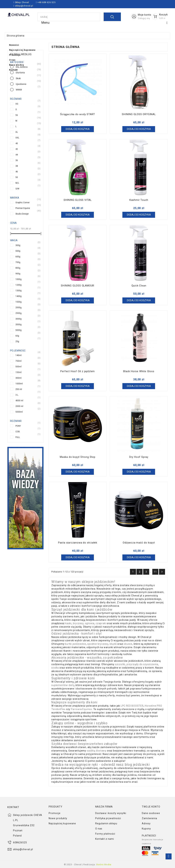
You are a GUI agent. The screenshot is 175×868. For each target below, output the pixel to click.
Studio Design (22, 214)
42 (17, 149)
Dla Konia (20, 72)
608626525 (20, 842)
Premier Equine (23, 208)
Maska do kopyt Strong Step (78, 457)
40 (17, 143)
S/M (17, 188)
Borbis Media (104, 864)
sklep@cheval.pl (24, 6)
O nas (133, 26)
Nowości (46, 26)
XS (17, 104)
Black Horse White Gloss (139, 371)
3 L (17, 395)
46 (17, 171)
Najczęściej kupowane (78, 26)
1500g (18, 302)
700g (18, 262)
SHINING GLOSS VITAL (78, 200)
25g (17, 341)
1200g (18, 285)
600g (18, 256)
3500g (18, 324)
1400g (18, 296)
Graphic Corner (23, 202)
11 (155, 572)
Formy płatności (105, 834)
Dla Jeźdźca (22, 67)
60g (17, 336)
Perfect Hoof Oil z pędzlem (78, 371)
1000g (18, 279)
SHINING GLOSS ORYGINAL (139, 114)
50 (17, 177)
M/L (17, 183)
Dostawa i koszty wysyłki (111, 813)
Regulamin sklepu (106, 823)
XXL (17, 137)
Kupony (146, 829)
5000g (18, 330)
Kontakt (73, 36)
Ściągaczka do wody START (78, 114)
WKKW (19, 90)
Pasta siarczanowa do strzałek (78, 543)
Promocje (112, 26)
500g (18, 251)
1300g (18, 290)
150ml (18, 372)
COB (18, 431)
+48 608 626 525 (46, 2)
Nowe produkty (58, 818)
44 (17, 154)
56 (17, 115)
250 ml (19, 389)
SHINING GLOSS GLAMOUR (78, 286)
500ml (18, 366)
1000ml (19, 383)
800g (18, 268)
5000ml (19, 412)
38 (17, 166)
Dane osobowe (151, 813)
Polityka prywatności (108, 818)
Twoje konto (151, 807)
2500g (18, 313)
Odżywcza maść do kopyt (139, 543)
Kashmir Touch (139, 200)
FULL (18, 437)
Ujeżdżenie (21, 84)
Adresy (146, 823)
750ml (18, 361)
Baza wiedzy (49, 36)
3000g (18, 319)
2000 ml (19, 406)
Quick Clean (139, 286)
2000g (18, 307)
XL (17, 132)
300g (18, 245)
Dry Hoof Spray (139, 457)
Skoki (18, 78)
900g (18, 273)
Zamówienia (149, 818)
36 (17, 160)
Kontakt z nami (105, 839)
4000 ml (19, 400)
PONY (18, 426)
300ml (18, 378)
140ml (18, 355)
